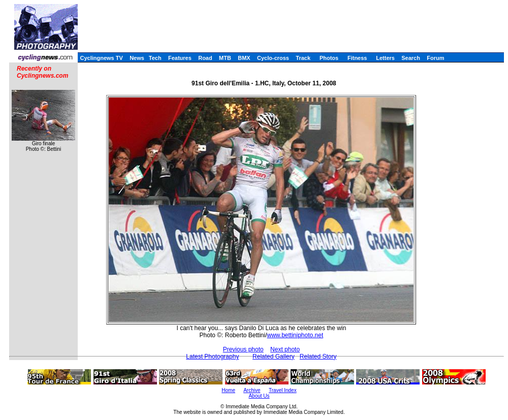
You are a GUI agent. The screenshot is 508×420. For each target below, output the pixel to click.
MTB (225, 58)
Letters (385, 58)
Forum (435, 58)
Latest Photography (212, 357)
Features (180, 58)
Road (205, 58)
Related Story (318, 357)
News (137, 58)
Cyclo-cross (273, 58)
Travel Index (283, 390)
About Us (259, 396)
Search (411, 58)
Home (228, 390)
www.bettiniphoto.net (295, 335)
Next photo (285, 349)
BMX (244, 58)
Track (303, 58)
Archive (252, 390)
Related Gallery (274, 357)
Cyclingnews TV (101, 58)
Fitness (357, 58)
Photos (329, 58)
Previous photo (243, 349)
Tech (155, 58)
